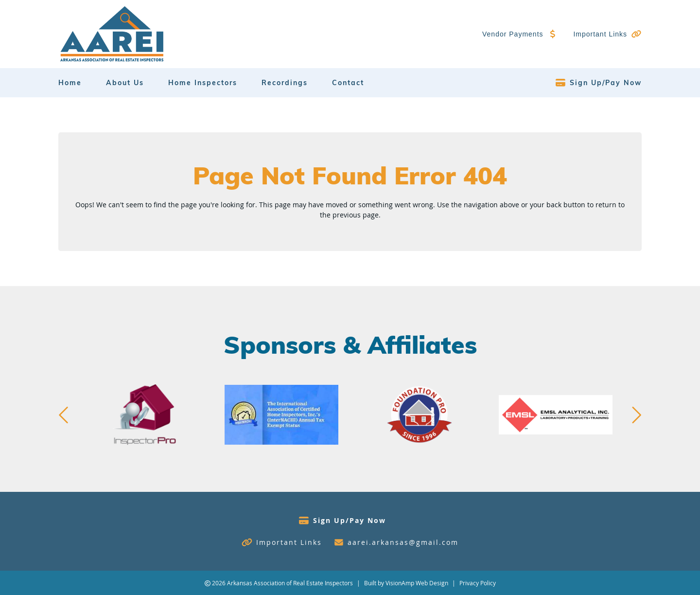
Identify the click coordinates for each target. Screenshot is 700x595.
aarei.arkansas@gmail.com (403, 542)
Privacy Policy (478, 583)
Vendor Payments (513, 34)
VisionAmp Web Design (417, 583)
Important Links (600, 34)
